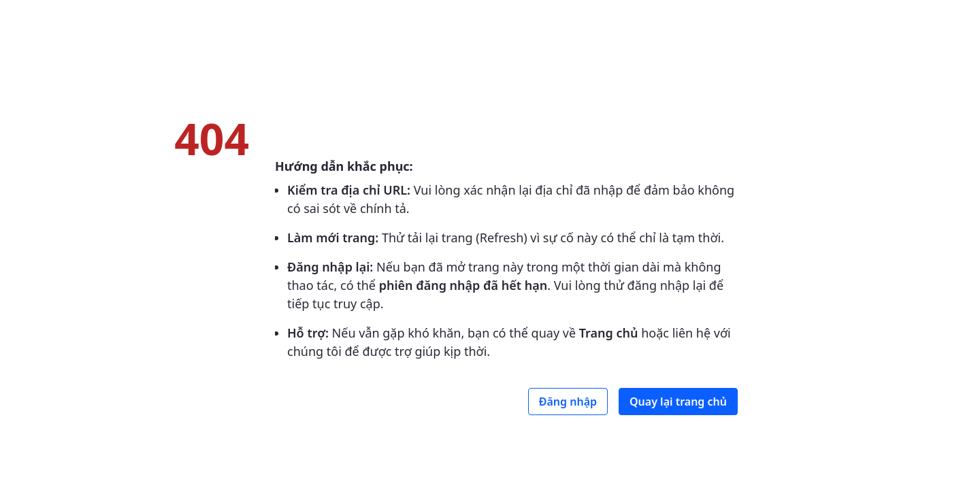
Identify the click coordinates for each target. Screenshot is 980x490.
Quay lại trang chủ (678, 402)
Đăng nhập (568, 402)
